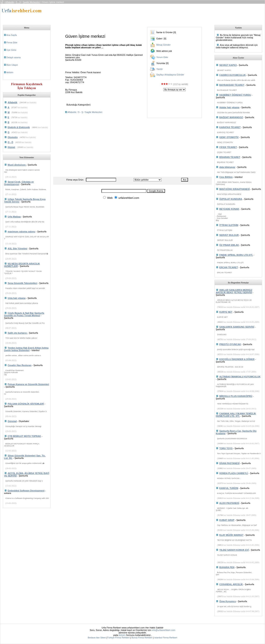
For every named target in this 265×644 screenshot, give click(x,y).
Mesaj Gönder (163, 45)
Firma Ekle (12, 42)
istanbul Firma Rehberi (166, 638)
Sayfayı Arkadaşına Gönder (170, 75)
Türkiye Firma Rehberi (118, 638)
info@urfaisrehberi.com (164, 630)
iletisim (10, 72)
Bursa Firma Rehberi (142, 638)
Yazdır (160, 69)
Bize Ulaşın (12, 65)
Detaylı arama (13, 57)
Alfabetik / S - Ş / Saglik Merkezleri (85, 112)
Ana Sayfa (11, 35)
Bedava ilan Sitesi (97, 638)
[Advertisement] (128, 13)
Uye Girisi (11, 50)
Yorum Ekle (162, 57)
